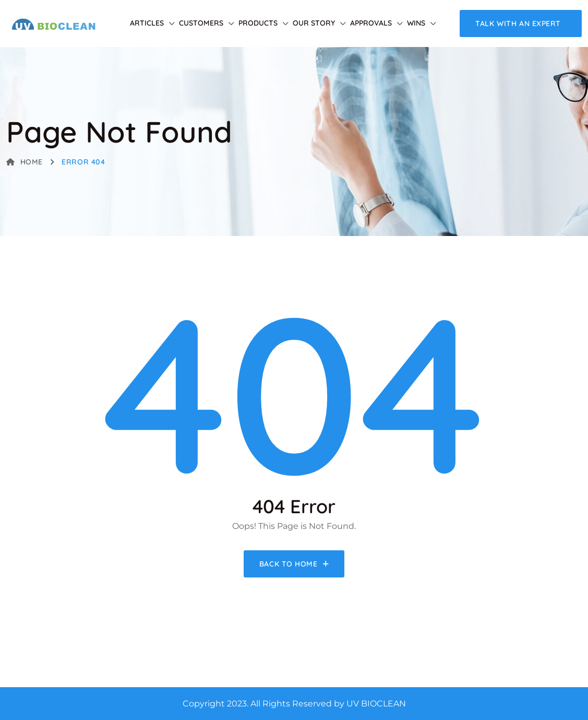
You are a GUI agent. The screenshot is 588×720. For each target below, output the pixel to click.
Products (258, 23)
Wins (416, 23)
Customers (201, 23)
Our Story (314, 23)
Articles (147, 23)
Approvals (371, 23)
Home (25, 162)
